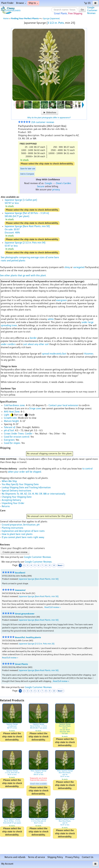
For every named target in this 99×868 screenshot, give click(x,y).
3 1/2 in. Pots (56, 23)
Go (82, 10)
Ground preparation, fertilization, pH (21, 525)
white (51, 319)
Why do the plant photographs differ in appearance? (49, 118)
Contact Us (88, 857)
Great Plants (21, 664)
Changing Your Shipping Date (17, 497)
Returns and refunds (15, 857)
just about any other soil (36, 344)
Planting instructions (12, 528)
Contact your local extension (63, 405)
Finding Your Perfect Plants (26, 18)
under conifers (8, 344)
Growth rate (10, 418)
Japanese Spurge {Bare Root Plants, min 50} (39, 579)
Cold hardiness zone (14, 405)
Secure (41, 186)
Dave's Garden (63, 183)
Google (48, 183)
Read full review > (53, 607)
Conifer (29, 434)
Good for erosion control (17, 437)
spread (45, 354)
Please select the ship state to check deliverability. (47, 164)
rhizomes (89, 354)
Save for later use (28, 169)
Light (7, 415)
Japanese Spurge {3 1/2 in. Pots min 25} (37, 644)
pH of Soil (9, 431)
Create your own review (15, 552)
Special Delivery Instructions (16, 491)
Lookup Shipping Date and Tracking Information (26, 488)
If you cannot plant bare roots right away (23, 537)
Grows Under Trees (14, 434)
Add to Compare (27, 174)
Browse (21, 3)
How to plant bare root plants (17, 534)
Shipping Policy (55, 857)
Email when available (38, 784)
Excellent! (20, 573)
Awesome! (20, 590)
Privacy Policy (72, 857)
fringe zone (35, 409)
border (33, 338)
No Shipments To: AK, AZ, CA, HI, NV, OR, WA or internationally (34, 494)
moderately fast (58, 354)
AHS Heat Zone (12, 412)
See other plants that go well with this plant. (23, 276)
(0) (87, 3)
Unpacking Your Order (13, 503)
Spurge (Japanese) (51, 18)
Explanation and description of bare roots (23, 531)
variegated (79, 267)
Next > (60, 565)
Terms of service (36, 857)
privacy (56, 190)
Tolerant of (10, 427)
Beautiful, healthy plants (28, 637)
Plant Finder (7, 3)
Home (6, 18)
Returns (6, 506)
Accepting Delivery (11, 500)
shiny (67, 267)
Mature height (11, 421)
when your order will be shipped (25, 472)
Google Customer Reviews (37, 557)
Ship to (33, 3)
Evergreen (9, 440)
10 (54, 565)
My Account (7, 864)
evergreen (62, 300)
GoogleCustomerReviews (92, 10)
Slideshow (50, 112)
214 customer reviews (36, 122)
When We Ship (9, 481)
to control (87, 469)
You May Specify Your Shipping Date (20, 484)
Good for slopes (12, 443)
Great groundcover (25, 614)
